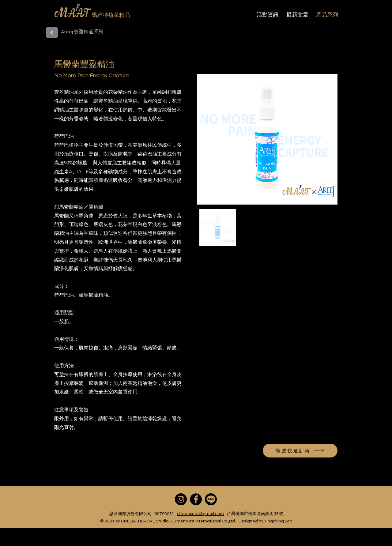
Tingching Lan (278, 521)
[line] (211, 499)
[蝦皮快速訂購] (300, 451)
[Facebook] (196, 499)
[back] (52, 32)
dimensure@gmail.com (200, 514)
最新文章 (297, 15)
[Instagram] (181, 499)
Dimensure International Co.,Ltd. (204, 521)
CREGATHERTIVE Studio (145, 521)
